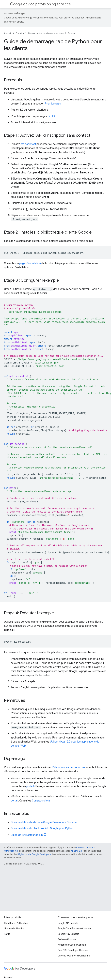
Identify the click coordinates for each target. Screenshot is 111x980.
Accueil (8, 33)
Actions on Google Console (72, 945)
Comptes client (41, 801)
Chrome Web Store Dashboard (74, 956)
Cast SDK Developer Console (73, 950)
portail (30, 786)
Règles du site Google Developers (34, 854)
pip (50, 116)
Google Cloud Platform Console (74, 929)
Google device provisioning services (46, 33)
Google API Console (68, 923)
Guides (71, 33)
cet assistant (28, 144)
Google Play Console (68, 934)
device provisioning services (40, 4)
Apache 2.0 (76, 851)
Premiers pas (53, 104)
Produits (20, 33)
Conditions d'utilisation (16, 923)
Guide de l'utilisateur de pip (27, 835)
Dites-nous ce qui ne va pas (69, 767)
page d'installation (30, 263)
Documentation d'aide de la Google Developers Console (44, 822)
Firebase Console (67, 939)
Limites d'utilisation (14, 929)
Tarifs (7, 934)
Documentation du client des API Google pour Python (42, 828)
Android (8, 977)
